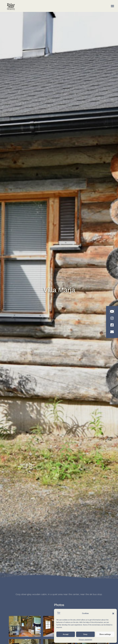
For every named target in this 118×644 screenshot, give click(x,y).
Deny (85, 634)
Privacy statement (85, 640)
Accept (66, 634)
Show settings (105, 634)
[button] (113, 614)
